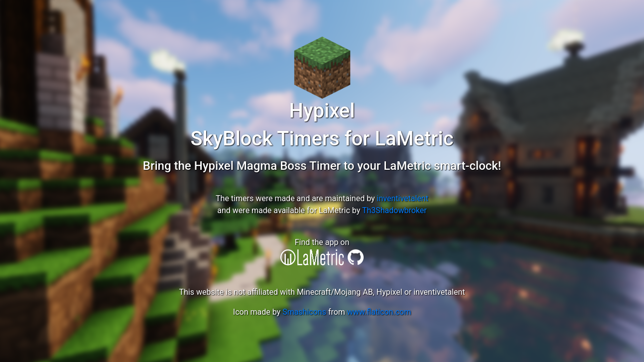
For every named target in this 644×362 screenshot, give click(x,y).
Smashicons (304, 312)
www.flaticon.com (379, 312)
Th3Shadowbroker (394, 210)
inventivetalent (403, 198)
